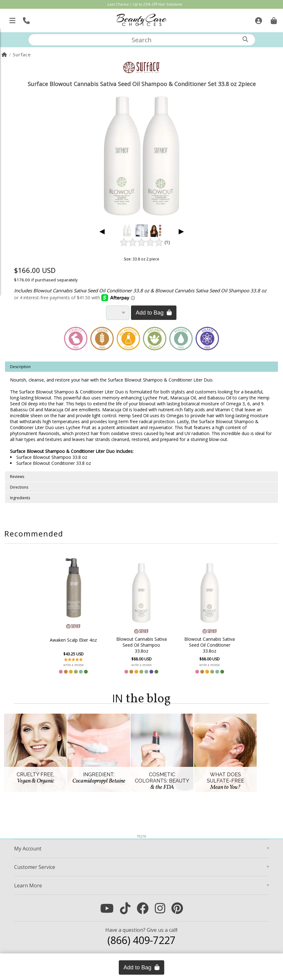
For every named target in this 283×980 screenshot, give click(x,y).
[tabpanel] (141, 416)
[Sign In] (258, 19)
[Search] (245, 39)
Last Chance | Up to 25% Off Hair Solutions (145, 4)
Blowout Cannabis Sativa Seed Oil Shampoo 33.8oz (141, 645)
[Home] (5, 54)
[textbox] (142, 40)
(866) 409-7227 (141, 940)
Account (28, 849)
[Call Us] (26, 19)
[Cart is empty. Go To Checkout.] (273, 19)
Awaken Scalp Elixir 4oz (73, 640)
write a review (73, 665)
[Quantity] (118, 313)
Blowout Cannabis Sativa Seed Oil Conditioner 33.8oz (210, 645)
